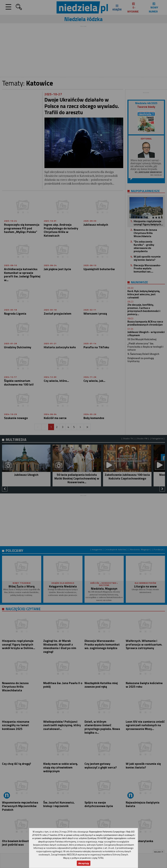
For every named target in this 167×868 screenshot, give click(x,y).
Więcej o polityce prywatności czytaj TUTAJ (83, 858)
